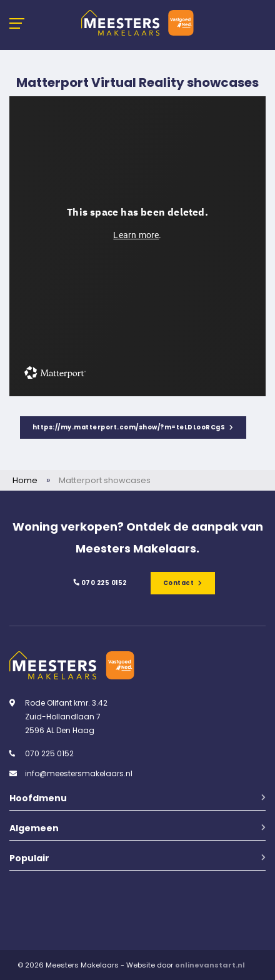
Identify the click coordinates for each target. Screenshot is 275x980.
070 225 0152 (99, 583)
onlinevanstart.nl (210, 965)
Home (25, 480)
